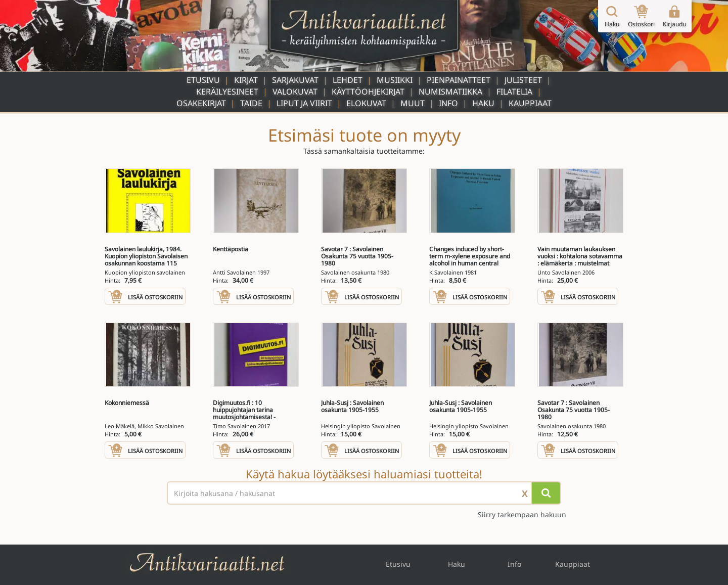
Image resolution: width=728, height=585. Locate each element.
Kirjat (246, 80)
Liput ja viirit (304, 103)
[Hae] (546, 493)
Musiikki (395, 80)
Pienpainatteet (459, 80)
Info (448, 103)
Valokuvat (295, 92)
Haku (483, 103)
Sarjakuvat (295, 80)
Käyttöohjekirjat (368, 92)
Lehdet (348, 80)
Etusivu (203, 80)
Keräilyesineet (227, 92)
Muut (413, 103)
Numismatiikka (450, 92)
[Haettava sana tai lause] (364, 493)
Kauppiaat (530, 103)
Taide (251, 103)
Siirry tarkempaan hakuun (522, 514)
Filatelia (514, 92)
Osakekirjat (201, 103)
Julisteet (523, 80)
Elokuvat (366, 103)
